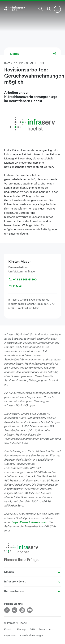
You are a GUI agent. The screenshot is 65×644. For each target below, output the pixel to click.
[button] (41, 9)
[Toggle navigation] (57, 9)
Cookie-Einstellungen (32, 635)
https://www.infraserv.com (29, 522)
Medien (14, 54)
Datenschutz (46, 629)
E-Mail (15, 286)
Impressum (10, 635)
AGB (32, 629)
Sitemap (21, 629)
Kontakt (8, 629)
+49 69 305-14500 (22, 280)
